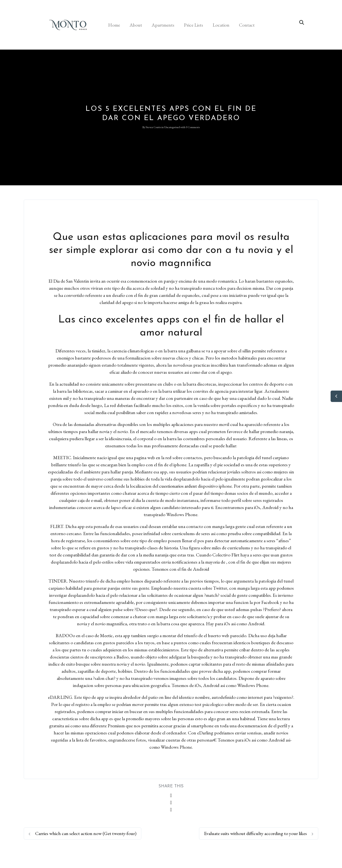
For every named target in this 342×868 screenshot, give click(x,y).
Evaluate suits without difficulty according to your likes (259, 833)
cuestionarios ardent (178, 486)
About (136, 25)
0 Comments (193, 127)
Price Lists (193, 25)
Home (114, 25)
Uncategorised (172, 127)
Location (221, 25)
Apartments (163, 25)
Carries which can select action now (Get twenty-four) (83, 833)
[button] (302, 23)
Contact (247, 25)
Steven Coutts (153, 127)
